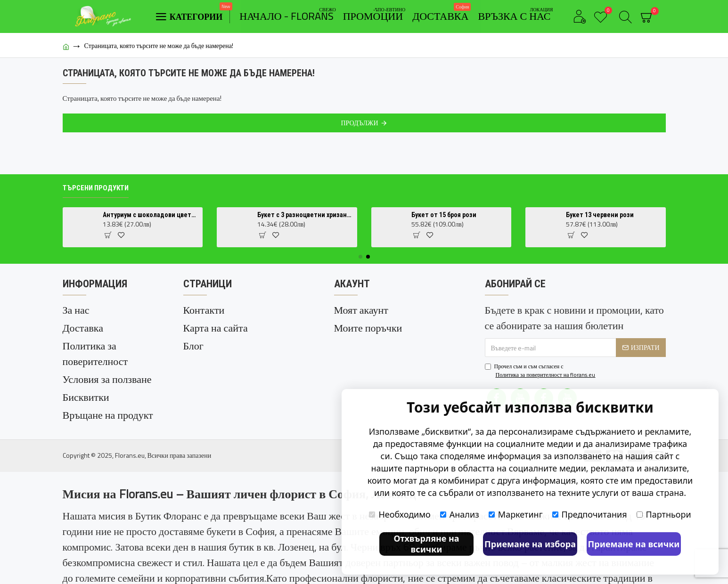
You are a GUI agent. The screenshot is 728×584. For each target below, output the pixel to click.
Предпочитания (590, 514)
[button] (360, 257)
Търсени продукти (96, 188)
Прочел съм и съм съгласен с (541, 371)
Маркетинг (516, 514)
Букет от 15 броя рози (444, 215)
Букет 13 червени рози (600, 215)
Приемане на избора (530, 544)
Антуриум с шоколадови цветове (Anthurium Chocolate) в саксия (151, 215)
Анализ (460, 514)
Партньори (664, 514)
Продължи (359, 123)
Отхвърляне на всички (426, 544)
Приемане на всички (634, 544)
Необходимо (400, 514)
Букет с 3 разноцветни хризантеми (306, 215)
